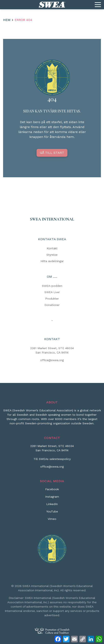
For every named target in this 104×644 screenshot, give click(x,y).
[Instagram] (52, 498)
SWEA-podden (52, 286)
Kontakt (52, 248)
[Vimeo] (52, 520)
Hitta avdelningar (52, 261)
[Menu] (98, 5)
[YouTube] (52, 513)
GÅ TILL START (52, 153)
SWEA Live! (52, 292)
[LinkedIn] (52, 506)
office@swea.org (52, 360)
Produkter (52, 299)
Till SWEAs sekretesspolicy (52, 459)
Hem (7, 20)
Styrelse (52, 255)
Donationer (52, 305)
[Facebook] (52, 491)
